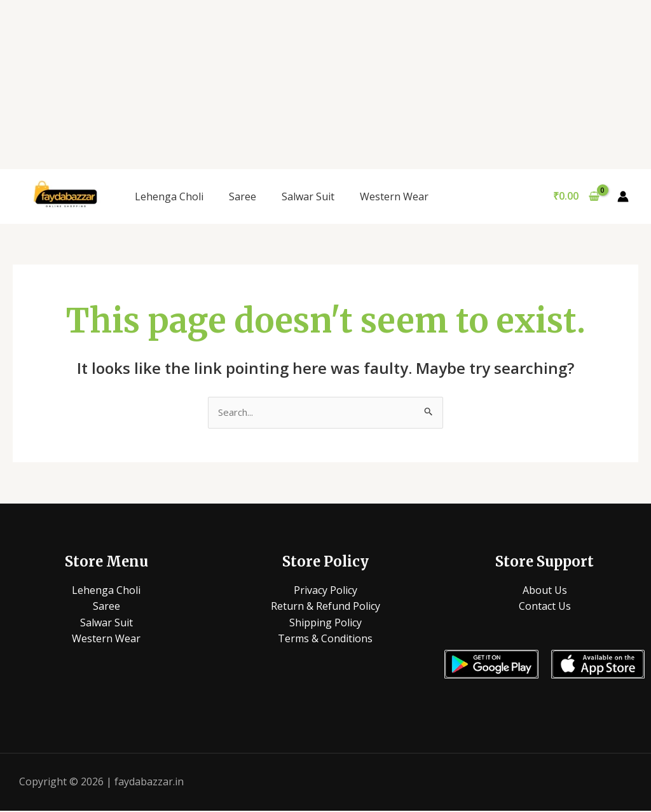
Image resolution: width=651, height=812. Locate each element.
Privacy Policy (325, 591)
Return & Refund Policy (325, 607)
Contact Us (545, 607)
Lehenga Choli (169, 196)
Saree (243, 196)
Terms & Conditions (325, 640)
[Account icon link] (623, 196)
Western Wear (394, 196)
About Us (545, 591)
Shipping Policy (325, 623)
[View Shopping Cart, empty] (576, 196)
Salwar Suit (308, 196)
